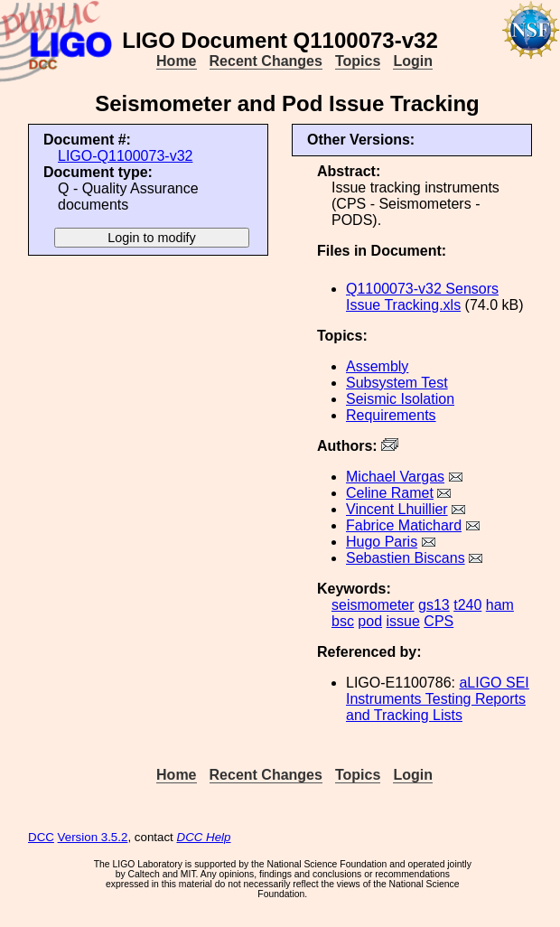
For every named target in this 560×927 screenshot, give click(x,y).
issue (403, 621)
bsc (343, 621)
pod (370, 621)
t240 (467, 605)
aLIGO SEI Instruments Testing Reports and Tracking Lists (438, 699)
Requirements (391, 415)
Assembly (377, 366)
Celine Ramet (390, 493)
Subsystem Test (397, 383)
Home (176, 61)
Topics (358, 61)
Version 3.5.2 (93, 837)
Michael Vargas (395, 477)
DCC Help (204, 837)
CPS (439, 621)
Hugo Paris (382, 542)
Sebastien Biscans (406, 558)
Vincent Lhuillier (397, 509)
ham (500, 605)
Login (413, 61)
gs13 (434, 605)
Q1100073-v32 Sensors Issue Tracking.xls (422, 297)
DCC (41, 837)
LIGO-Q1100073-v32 (125, 156)
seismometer (373, 605)
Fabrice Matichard (404, 525)
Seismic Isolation (400, 399)
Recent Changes (266, 61)
